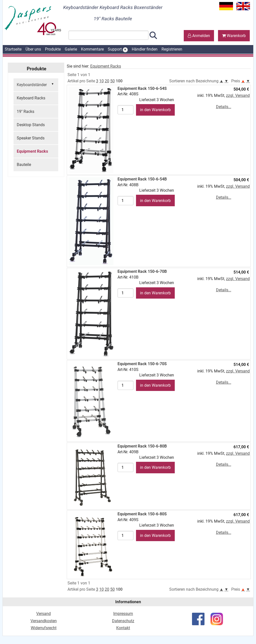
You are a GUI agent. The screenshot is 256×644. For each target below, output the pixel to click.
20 (107, 81)
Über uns (33, 49)
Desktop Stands (31, 125)
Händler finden (145, 49)
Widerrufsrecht (44, 628)
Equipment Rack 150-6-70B (142, 271)
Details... (224, 107)
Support (118, 50)
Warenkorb (234, 36)
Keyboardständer (36, 84)
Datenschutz (123, 621)
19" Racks (25, 112)
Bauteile (24, 165)
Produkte (53, 49)
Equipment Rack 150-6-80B (142, 446)
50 (112, 81)
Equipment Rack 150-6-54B (142, 179)
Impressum (123, 614)
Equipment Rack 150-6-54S (142, 88)
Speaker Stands (31, 138)
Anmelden (199, 36)
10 (101, 81)
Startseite (13, 49)
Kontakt (123, 628)
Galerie (71, 49)
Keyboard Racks (31, 98)
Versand (43, 614)
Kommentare (92, 49)
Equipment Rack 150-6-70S (142, 364)
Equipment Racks (32, 151)
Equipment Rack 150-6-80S (142, 514)
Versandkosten (44, 621)
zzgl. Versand (238, 95)
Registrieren (172, 49)
